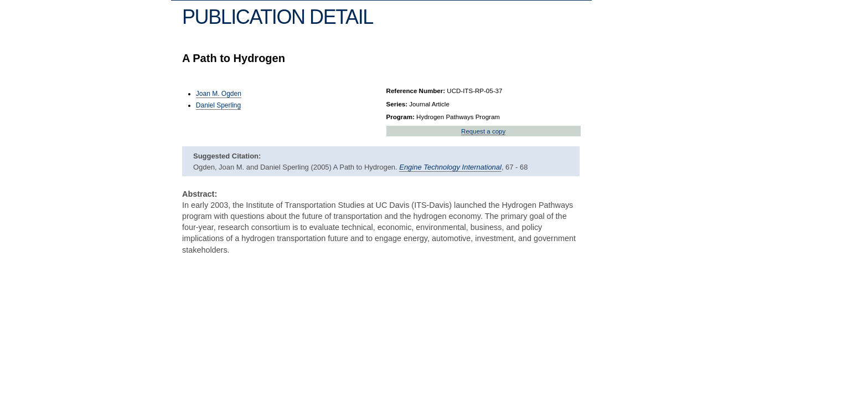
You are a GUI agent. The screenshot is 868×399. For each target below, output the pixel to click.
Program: (401, 117)
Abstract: (200, 194)
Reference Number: (416, 91)
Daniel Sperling (218, 105)
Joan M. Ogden (219, 94)
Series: (397, 104)
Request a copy (483, 131)
